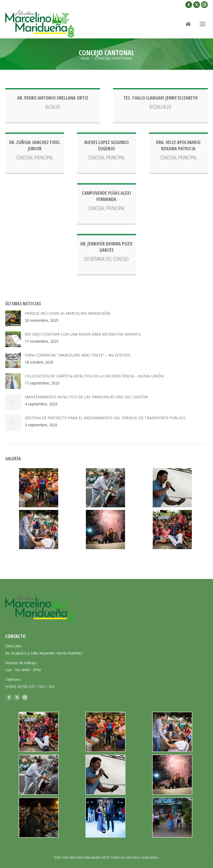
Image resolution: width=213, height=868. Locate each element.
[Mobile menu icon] (203, 24)
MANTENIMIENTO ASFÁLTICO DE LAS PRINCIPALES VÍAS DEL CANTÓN (86, 397)
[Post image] (13, 318)
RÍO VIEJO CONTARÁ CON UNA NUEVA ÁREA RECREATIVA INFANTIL (83, 334)
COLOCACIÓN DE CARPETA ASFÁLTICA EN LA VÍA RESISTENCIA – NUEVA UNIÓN (94, 376)
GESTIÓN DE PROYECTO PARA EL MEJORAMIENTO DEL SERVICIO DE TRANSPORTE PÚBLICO (105, 418)
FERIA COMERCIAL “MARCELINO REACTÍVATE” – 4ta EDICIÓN (77, 355)
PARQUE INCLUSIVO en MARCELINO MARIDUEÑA (67, 313)
